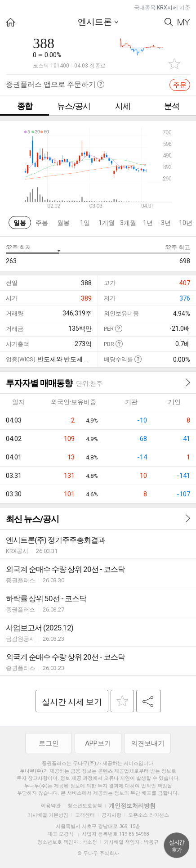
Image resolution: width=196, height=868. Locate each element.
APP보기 (98, 743)
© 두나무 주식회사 (98, 853)
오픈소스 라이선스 (149, 815)
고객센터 (85, 815)
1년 (148, 223)
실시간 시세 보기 (72, 702)
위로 (177, 846)
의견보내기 (148, 743)
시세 (123, 106)
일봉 (20, 223)
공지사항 (111, 815)
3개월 (128, 223)
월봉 (63, 223)
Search (169, 22)
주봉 (42, 223)
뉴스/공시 (74, 106)
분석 (172, 106)
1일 (85, 223)
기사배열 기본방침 (48, 815)
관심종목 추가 (174, 64)
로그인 (49, 743)
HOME (11, 22)
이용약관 (51, 806)
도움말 (118, 328)
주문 (180, 85)
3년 (166, 223)
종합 (25, 106)
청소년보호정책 (85, 806)
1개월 (107, 223)
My (184, 22)
